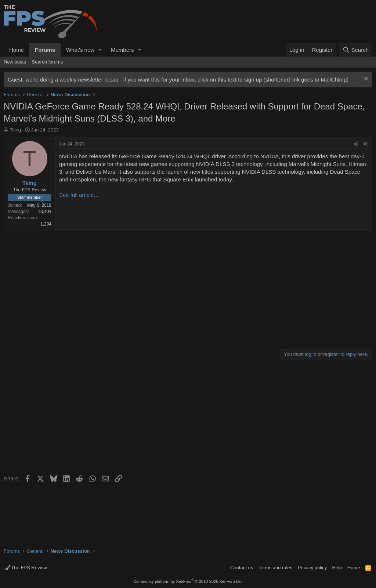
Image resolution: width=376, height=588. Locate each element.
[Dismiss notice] (365, 80)
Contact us (242, 568)
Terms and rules (275, 568)
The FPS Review (26, 568)
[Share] (356, 144)
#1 (366, 144)
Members (122, 50)
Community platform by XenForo (188, 581)
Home (17, 50)
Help (337, 568)
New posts (15, 62)
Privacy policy (312, 568)
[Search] (356, 50)
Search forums (48, 62)
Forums (45, 50)
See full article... (79, 195)
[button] (100, 50)
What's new (80, 50)
